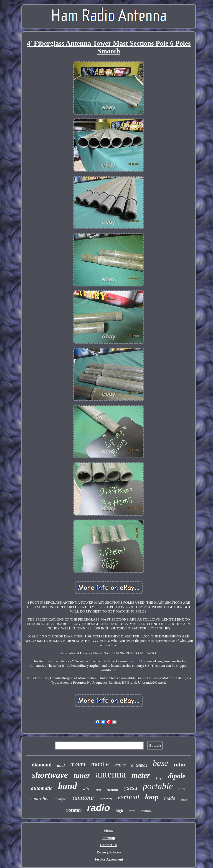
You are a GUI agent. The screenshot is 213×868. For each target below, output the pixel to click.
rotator (74, 810)
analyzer (61, 799)
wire (86, 789)
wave (132, 811)
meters (106, 799)
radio (99, 808)
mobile (100, 764)
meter (141, 775)
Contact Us (109, 845)
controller (40, 798)
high (119, 811)
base (160, 763)
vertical (128, 797)
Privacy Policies (109, 852)
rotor (180, 764)
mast (98, 790)
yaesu (131, 788)
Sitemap (109, 838)
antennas (139, 765)
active (120, 765)
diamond (42, 765)
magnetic (112, 790)
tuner (82, 776)
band (68, 786)
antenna (111, 774)
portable (158, 786)
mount (78, 764)
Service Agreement (109, 859)
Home (109, 830)
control (146, 811)
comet (182, 789)
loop (152, 797)
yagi (159, 778)
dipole (177, 776)
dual (61, 765)
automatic (42, 788)
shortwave (50, 775)
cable (184, 800)
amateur (84, 797)
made (170, 798)
